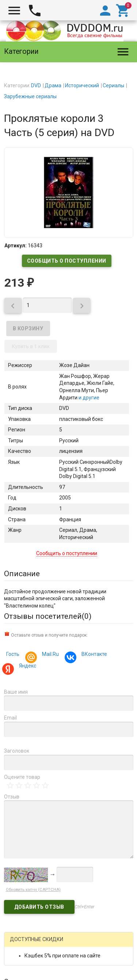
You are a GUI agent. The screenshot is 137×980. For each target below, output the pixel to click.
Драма (53, 85)
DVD (36, 85)
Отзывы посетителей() (48, 616)
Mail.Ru (49, 655)
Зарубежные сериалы (30, 96)
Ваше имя (16, 692)
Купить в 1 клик (31, 346)
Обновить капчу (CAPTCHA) (33, 890)
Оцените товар (22, 777)
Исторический (82, 85)
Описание (22, 574)
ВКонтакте (93, 655)
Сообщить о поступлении (67, 261)
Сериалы (113, 85)
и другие (88, 398)
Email (10, 718)
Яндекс (26, 667)
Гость (13, 654)
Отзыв (12, 797)
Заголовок (17, 751)
